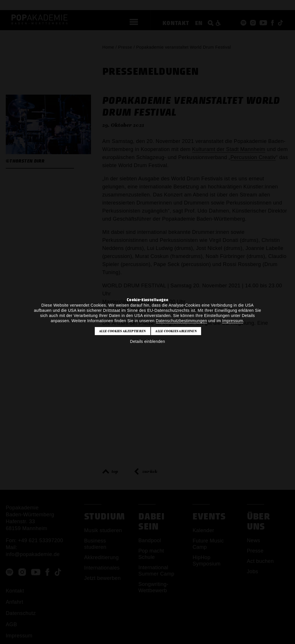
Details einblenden (147, 341)
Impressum (232, 321)
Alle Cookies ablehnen (176, 331)
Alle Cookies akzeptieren (123, 331)
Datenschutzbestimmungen (181, 321)
